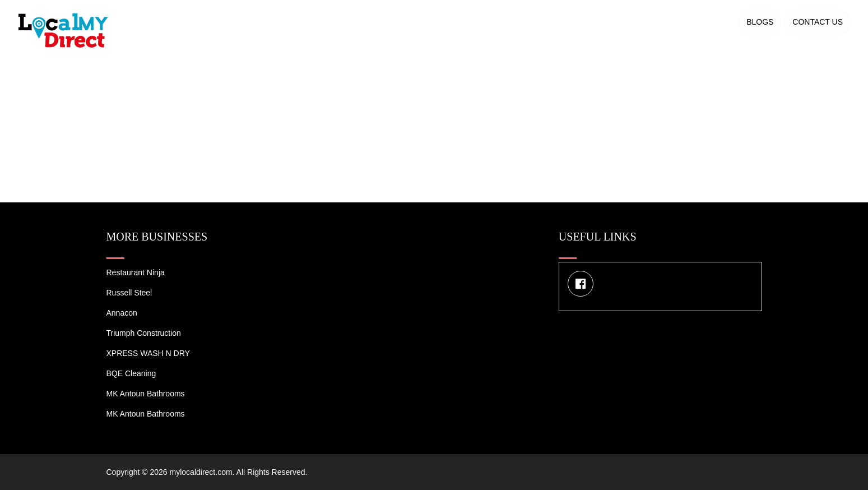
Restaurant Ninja (136, 272)
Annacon (122, 313)
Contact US (818, 22)
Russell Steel (129, 293)
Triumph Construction (144, 333)
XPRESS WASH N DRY (148, 353)
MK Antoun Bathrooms (146, 394)
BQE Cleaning (131, 373)
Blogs (760, 22)
